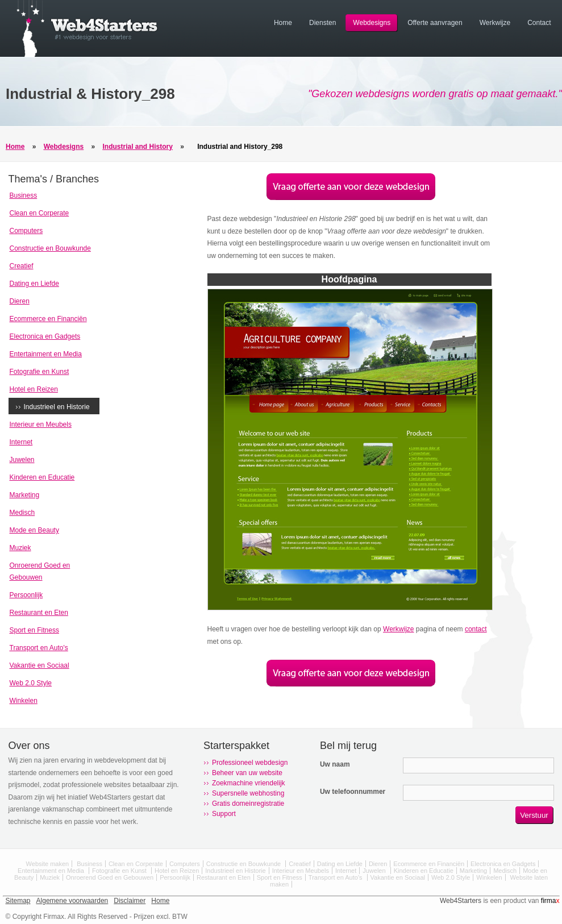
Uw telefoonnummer (353, 792)
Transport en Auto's (39, 648)
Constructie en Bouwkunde (50, 248)
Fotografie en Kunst (39, 372)
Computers (26, 231)
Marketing (25, 495)
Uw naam (335, 764)
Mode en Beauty (34, 530)
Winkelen (24, 701)
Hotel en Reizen (34, 389)
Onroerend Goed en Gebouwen (110, 877)
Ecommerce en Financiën (48, 319)
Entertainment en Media (46, 354)
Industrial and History (138, 147)
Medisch (22, 513)
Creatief (22, 266)
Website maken (48, 864)
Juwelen (22, 460)
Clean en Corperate (39, 213)
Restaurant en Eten (39, 613)
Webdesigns (64, 147)
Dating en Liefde (34, 284)
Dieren (20, 301)
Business (24, 195)
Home (15, 147)
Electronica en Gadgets (45, 336)
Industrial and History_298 (240, 147)
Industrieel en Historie (57, 407)
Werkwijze (398, 629)
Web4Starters (461, 901)
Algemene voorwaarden (72, 901)
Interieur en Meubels (41, 424)
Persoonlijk (26, 595)
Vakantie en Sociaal (39, 665)
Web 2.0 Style (31, 683)
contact (476, 629)
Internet (21, 442)
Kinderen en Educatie (42, 477)
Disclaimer (130, 901)
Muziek (20, 548)
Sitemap (18, 901)
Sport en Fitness (34, 630)
